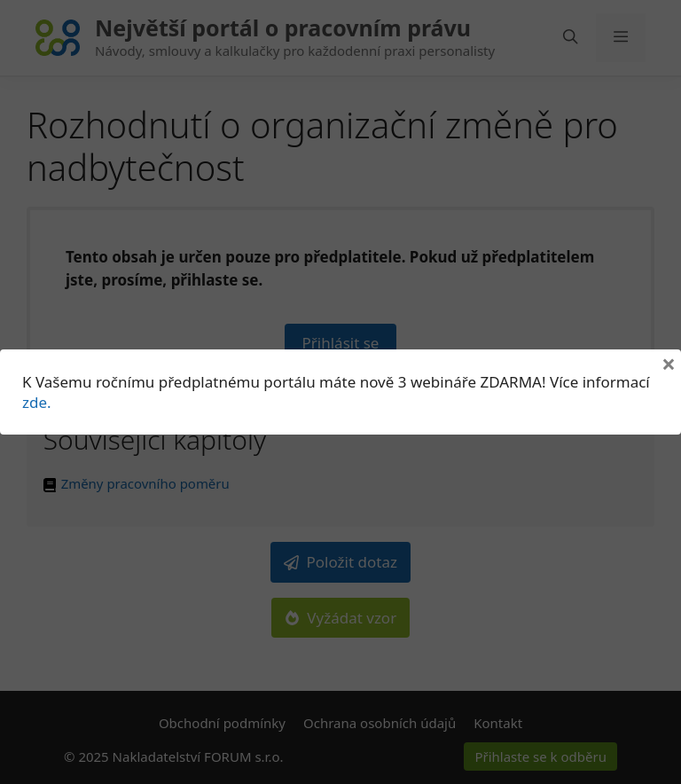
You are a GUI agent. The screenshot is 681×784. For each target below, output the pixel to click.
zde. (37, 402)
